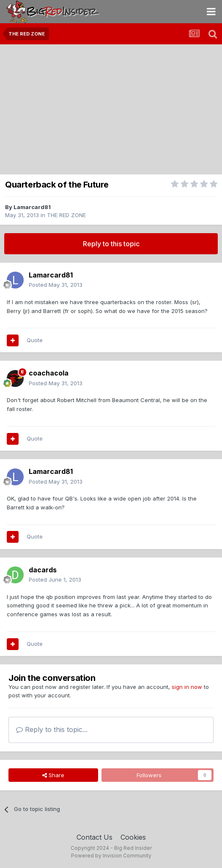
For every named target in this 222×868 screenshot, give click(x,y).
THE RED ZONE (66, 215)
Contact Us (95, 837)
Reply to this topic (111, 244)
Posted (56, 285)
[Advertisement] (111, 108)
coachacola (49, 373)
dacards (43, 570)
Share (53, 775)
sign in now (187, 687)
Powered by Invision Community (111, 856)
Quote (35, 340)
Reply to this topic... (52, 729)
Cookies (133, 837)
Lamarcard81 (32, 207)
